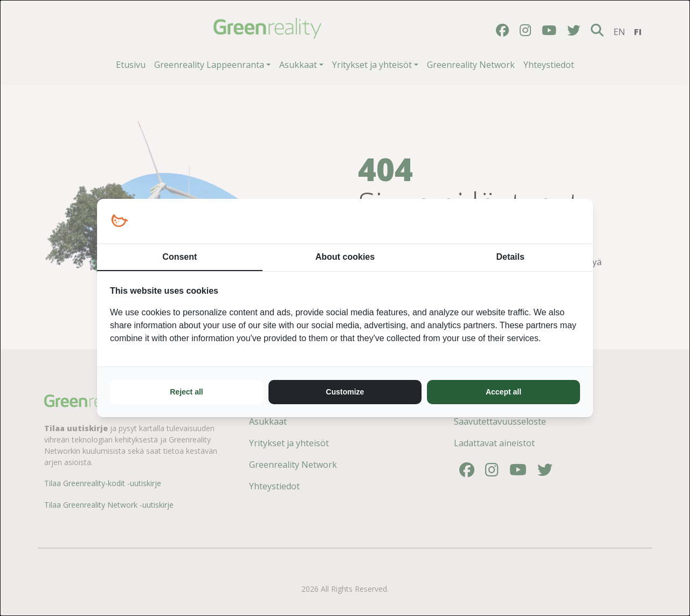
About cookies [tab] (345, 257)
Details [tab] (510, 257)
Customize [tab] (345, 392)
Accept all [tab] (503, 392)
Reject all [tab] (186, 392)
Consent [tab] (180, 257)
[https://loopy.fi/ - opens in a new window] (119, 221)
